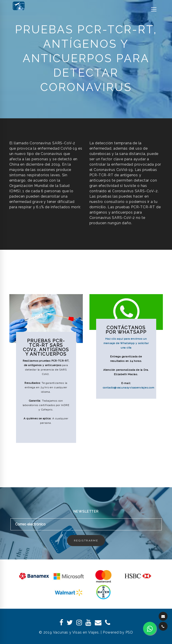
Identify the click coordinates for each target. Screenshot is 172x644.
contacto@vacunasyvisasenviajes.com (129, 388)
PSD (129, 632)
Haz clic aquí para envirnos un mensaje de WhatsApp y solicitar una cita (126, 343)
